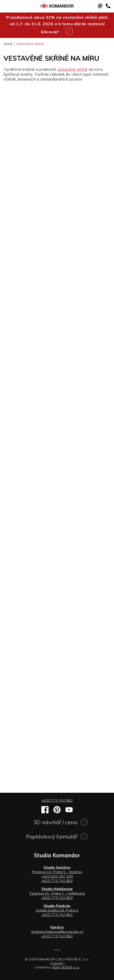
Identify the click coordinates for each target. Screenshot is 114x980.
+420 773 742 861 (57, 915)
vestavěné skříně (72, 69)
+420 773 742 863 (57, 898)
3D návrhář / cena (61, 823)
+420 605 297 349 (57, 876)
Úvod (8, 44)
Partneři (57, 963)
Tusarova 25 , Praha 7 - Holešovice (57, 893)
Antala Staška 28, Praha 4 (57, 910)
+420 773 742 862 (57, 800)
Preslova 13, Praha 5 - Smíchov (57, 872)
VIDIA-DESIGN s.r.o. (66, 967)
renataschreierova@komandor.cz (57, 932)
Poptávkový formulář (57, 837)
